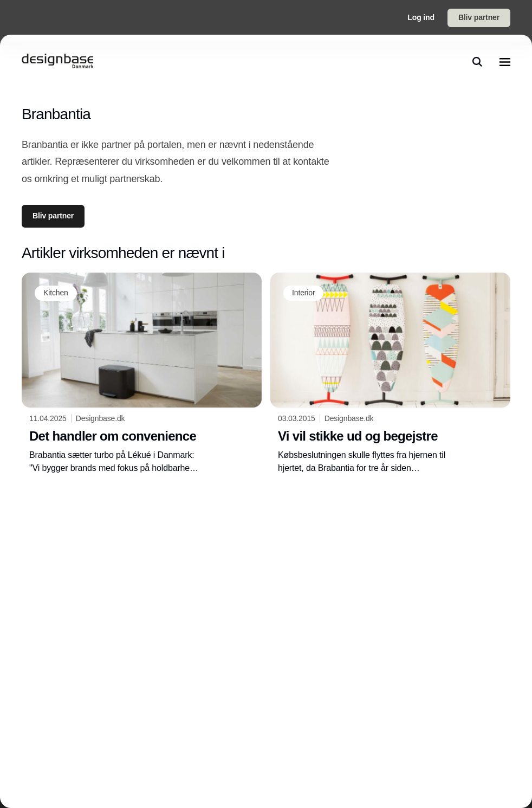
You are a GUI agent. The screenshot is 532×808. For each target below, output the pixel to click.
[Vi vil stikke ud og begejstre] (390, 374)
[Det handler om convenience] (142, 374)
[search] (477, 62)
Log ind (421, 17)
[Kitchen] (56, 293)
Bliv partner (479, 17)
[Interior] (303, 293)
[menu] (505, 62)
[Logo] (57, 62)
